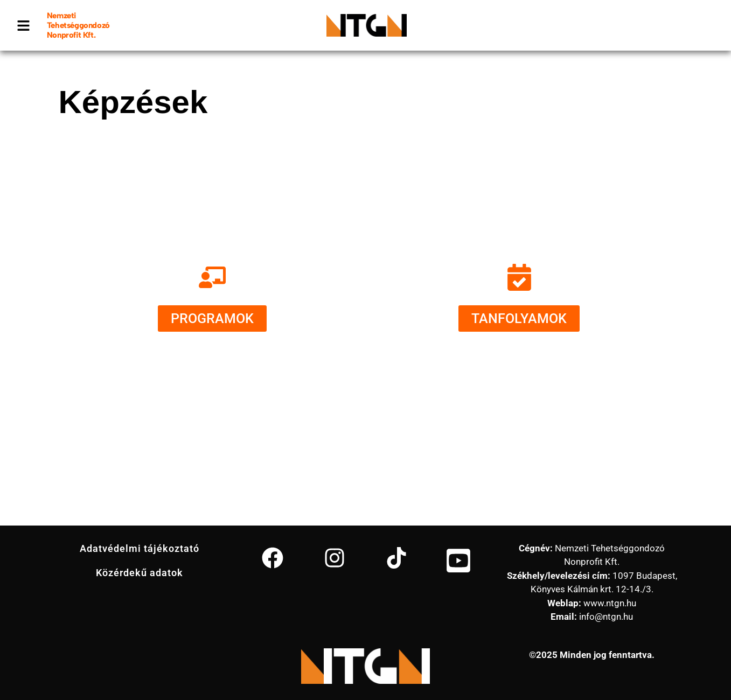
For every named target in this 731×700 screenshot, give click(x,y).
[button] (24, 25)
